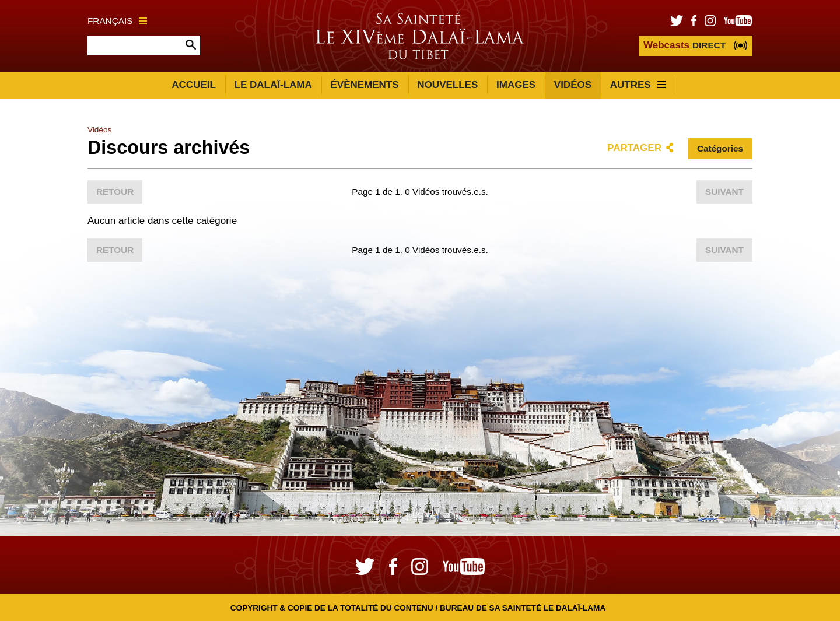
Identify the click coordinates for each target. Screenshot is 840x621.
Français (117, 21)
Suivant (724, 192)
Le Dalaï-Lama (273, 85)
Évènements (364, 85)
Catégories (720, 148)
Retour (115, 192)
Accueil (194, 85)
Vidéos (573, 85)
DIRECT (685, 45)
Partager (634, 148)
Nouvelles (447, 85)
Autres (638, 85)
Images (516, 85)
